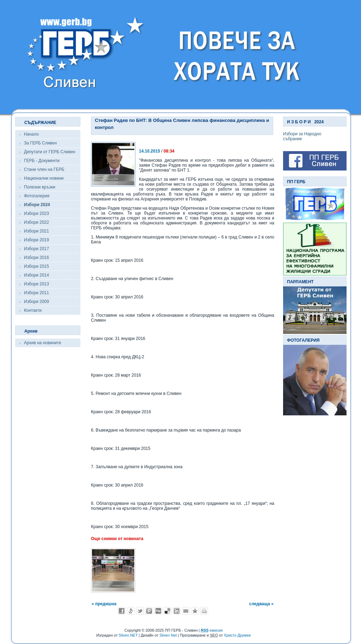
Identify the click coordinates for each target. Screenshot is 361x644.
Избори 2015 (36, 266)
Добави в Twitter (140, 611)
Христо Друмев (237, 635)
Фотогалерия (37, 196)
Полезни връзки (40, 187)
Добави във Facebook (122, 611)
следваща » (261, 604)
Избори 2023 (36, 213)
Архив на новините (42, 343)
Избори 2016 (36, 258)
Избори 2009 (36, 302)
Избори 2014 (36, 275)
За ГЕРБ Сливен (40, 143)
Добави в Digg (158, 611)
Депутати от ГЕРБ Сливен (50, 152)
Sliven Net (168, 635)
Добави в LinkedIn (177, 611)
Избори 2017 (36, 249)
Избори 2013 (36, 284)
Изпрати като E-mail (186, 611)
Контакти (33, 310)
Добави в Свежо (131, 611)
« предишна (104, 604)
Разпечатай (204, 611)
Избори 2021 (36, 231)
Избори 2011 (36, 293)
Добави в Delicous (167, 611)
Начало (31, 134)
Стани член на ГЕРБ (44, 169)
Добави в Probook (149, 611)
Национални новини (44, 178)
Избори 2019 (36, 240)
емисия (212, 630)
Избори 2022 (36, 222)
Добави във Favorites (195, 611)
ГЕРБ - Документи (42, 161)
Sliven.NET (128, 635)
